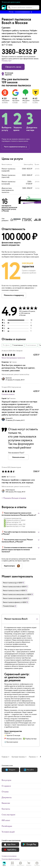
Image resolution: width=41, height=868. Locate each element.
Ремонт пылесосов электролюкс (14, 595)
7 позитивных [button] (18, 345)
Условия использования (9, 856)
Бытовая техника (18, 757)
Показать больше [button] (9, 606)
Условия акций (8, 832)
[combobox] (23, 7)
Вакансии (6, 803)
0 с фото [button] (6, 345)
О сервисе (6, 786)
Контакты (6, 809)
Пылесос (32, 757)
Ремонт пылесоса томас (11, 591)
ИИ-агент (6, 820)
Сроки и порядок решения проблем (29, 272)
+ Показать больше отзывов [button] (14, 498)
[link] (13, 583)
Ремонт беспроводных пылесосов (13, 358)
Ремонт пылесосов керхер (12, 598)
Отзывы (5, 792)
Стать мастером (8, 815)
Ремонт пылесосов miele (11, 587)
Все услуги (6, 780)
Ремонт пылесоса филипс (12, 602)
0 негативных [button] (31, 345)
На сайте (29, 770)
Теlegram (10, 770)
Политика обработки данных (11, 859)
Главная (5, 757)
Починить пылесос (8, 394)
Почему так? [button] (6, 61)
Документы (7, 797)
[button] (20, 12)
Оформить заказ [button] (13, 67)
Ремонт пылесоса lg (10, 583)
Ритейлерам (7, 826)
